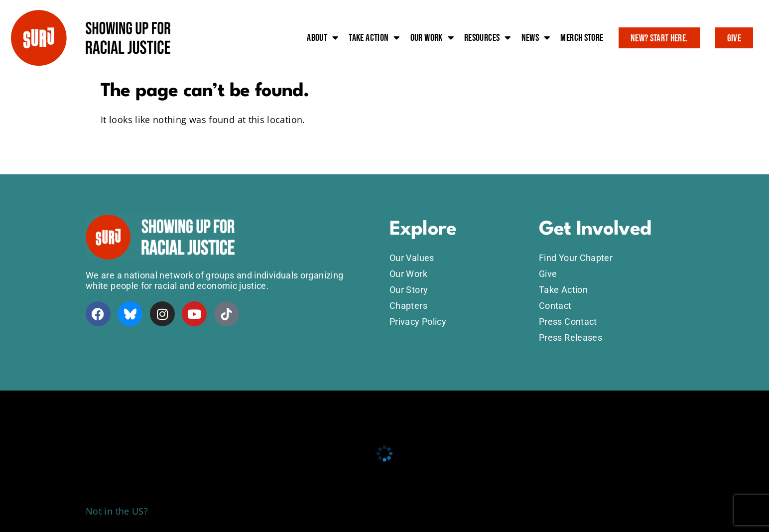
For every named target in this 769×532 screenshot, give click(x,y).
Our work (432, 38)
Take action (374, 38)
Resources (488, 38)
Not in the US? (117, 511)
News (536, 38)
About (323, 38)
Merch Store (582, 38)
